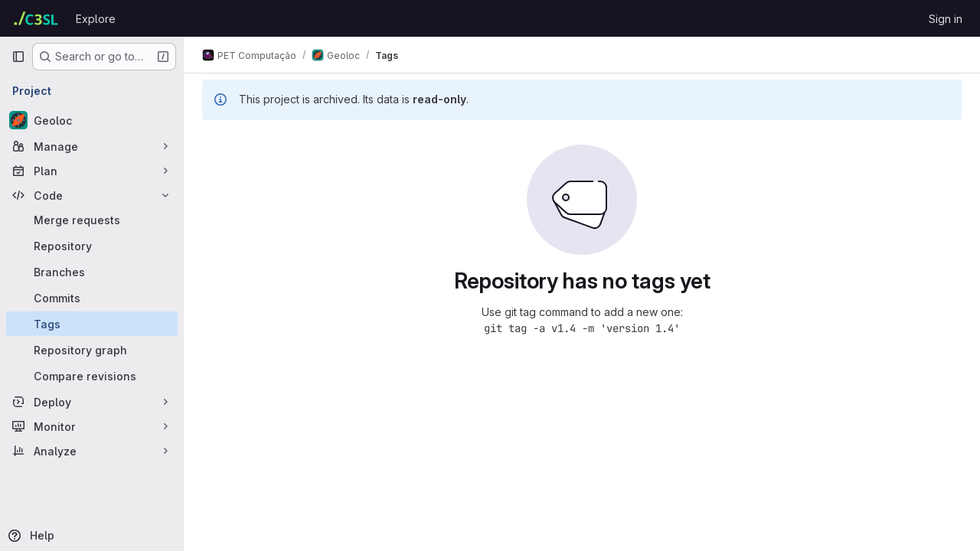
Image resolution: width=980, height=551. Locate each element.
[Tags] (92, 324)
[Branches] (92, 272)
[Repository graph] (92, 350)
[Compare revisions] (92, 376)
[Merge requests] (92, 220)
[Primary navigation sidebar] (18, 57)
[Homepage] (36, 18)
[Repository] (92, 246)
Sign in (946, 19)
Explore (96, 19)
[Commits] (92, 298)
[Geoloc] (92, 120)
